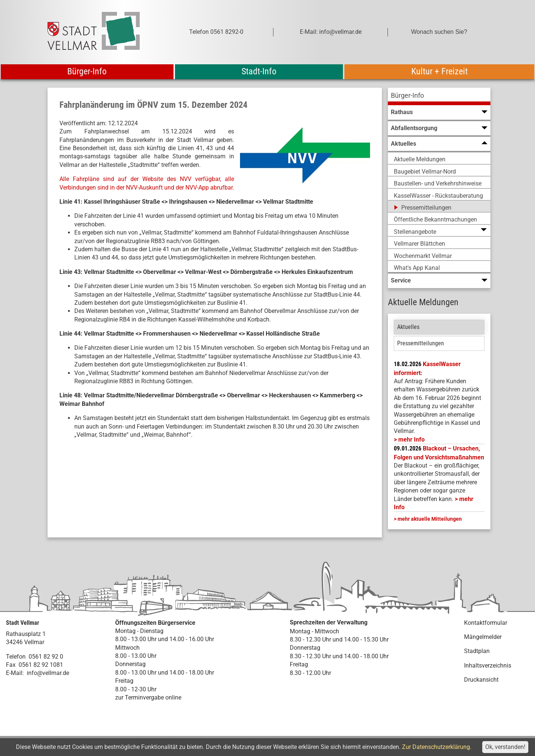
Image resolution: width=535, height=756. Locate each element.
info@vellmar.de (48, 673)
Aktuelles (408, 327)
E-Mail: (15, 673)
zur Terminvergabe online (148, 697)
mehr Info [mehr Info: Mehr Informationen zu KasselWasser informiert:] (411, 440)
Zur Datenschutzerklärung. (437, 747)
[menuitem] (439, 96)
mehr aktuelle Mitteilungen (430, 519)
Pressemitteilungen (421, 343)
